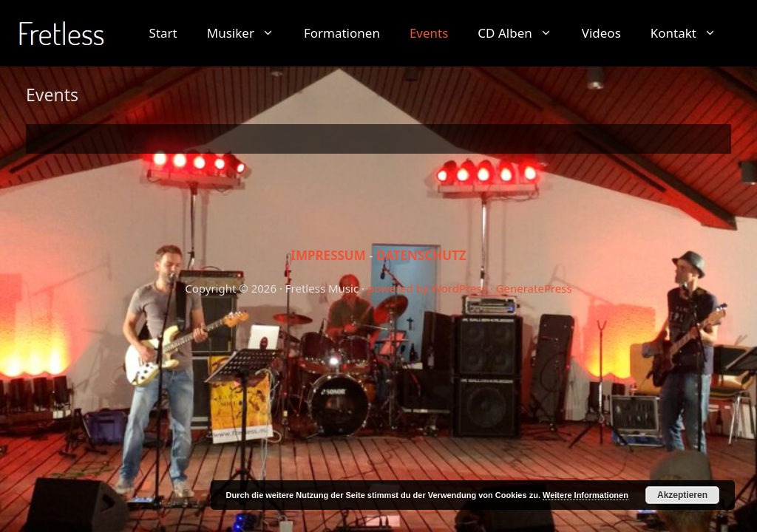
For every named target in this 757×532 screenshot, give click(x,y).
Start (163, 33)
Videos (601, 33)
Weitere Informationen (585, 495)
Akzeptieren (682, 495)
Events (429, 33)
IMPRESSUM (328, 255)
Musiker (248, 33)
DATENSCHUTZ (421, 255)
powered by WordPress (427, 288)
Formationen (342, 33)
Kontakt (691, 33)
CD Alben (522, 33)
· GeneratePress (531, 288)
